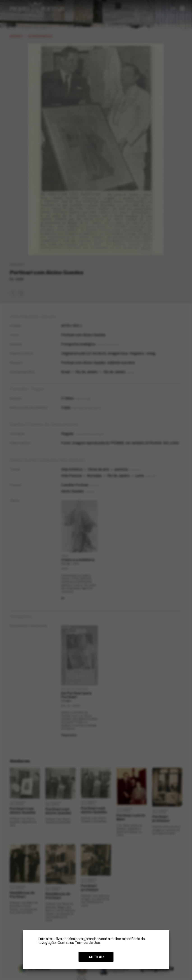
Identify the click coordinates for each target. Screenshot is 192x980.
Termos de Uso (87, 943)
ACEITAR (96, 957)
